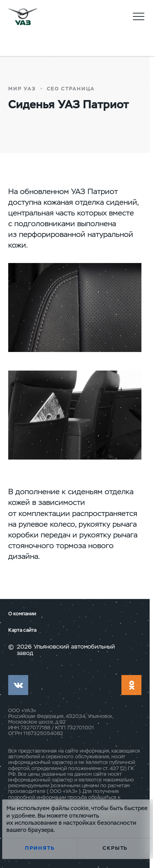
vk (18, 685)
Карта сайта (22, 630)
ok (131, 685)
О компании (22, 614)
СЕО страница (71, 89)
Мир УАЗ (22, 89)
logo (23, 17)
